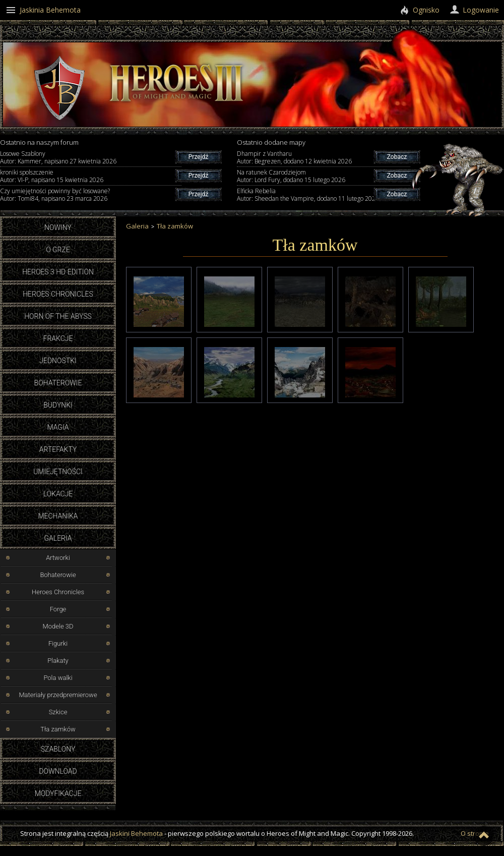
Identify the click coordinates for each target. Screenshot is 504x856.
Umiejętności (58, 472)
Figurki (58, 643)
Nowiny (58, 227)
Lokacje (58, 494)
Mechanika (58, 516)
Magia (58, 427)
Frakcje (58, 338)
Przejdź (198, 157)
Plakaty (58, 661)
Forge (58, 609)
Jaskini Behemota (136, 833)
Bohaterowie (58, 383)
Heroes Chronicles (58, 294)
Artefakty (58, 449)
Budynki (58, 405)
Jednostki (58, 361)
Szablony (58, 749)
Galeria (58, 538)
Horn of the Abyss (58, 316)
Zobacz (397, 157)
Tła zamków (58, 729)
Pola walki (58, 678)
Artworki (58, 558)
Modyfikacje (58, 793)
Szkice (58, 712)
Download (58, 771)
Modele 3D (58, 626)
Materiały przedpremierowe (58, 695)
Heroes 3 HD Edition (58, 272)
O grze (58, 250)
